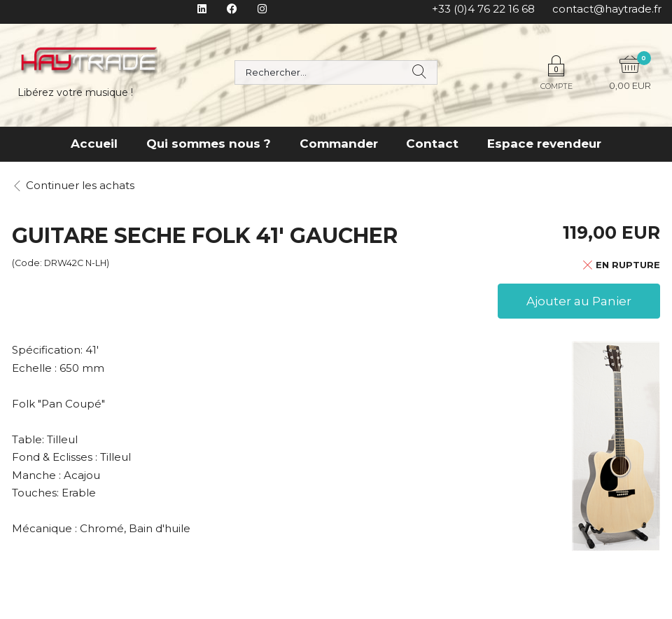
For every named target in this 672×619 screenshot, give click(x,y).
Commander (339, 144)
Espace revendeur (544, 144)
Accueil (94, 144)
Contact (432, 144)
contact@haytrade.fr (607, 9)
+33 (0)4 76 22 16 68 (483, 9)
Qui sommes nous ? (209, 144)
